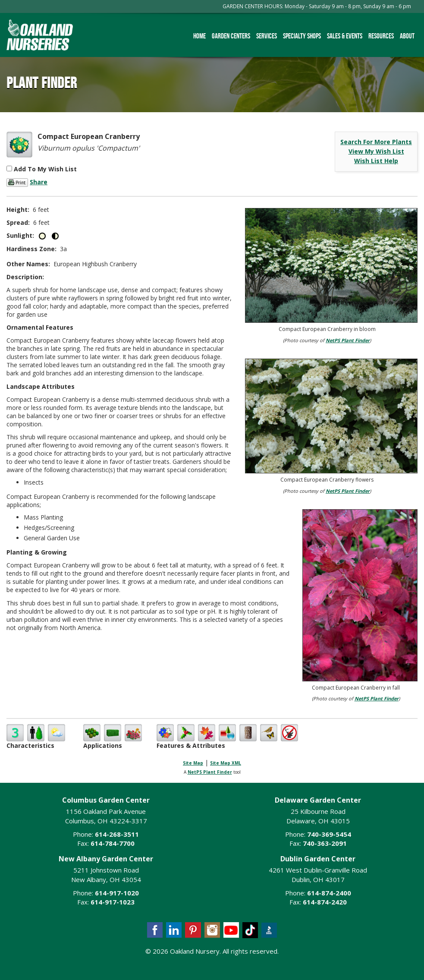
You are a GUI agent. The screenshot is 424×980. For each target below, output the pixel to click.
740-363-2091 (325, 843)
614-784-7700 (113, 843)
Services (267, 36)
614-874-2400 (329, 893)
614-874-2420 (325, 902)
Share (39, 182)
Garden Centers (231, 36)
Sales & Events (345, 36)
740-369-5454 (329, 834)
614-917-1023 (113, 902)
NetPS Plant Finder (348, 340)
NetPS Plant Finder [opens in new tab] (210, 772)
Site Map (193, 763)
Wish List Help (376, 161)
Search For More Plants (376, 142)
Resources (381, 36)
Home (199, 36)
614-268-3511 (117, 834)
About (407, 36)
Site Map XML (226, 763)
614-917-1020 (117, 893)
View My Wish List (376, 151)
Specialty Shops (302, 36)
